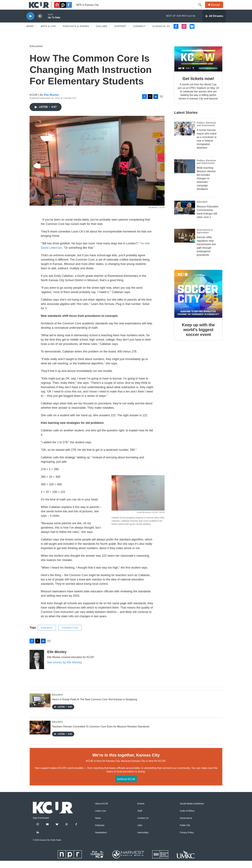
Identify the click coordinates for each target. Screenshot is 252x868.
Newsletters (101, 840)
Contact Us (143, 825)
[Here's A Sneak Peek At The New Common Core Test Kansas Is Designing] (40, 708)
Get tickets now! (198, 86)
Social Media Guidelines (192, 811)
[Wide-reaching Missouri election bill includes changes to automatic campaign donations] (185, 174)
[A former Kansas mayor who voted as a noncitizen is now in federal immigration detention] (185, 136)
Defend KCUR (126, 786)
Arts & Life (48, 33)
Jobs (140, 833)
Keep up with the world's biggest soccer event (198, 337)
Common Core (70, 635)
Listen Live (101, 818)
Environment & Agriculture (205, 238)
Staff (140, 818)
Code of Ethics (187, 818)
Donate (217, 8)
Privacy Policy (187, 840)
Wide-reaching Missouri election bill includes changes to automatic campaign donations (206, 186)
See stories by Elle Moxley (65, 669)
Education (36, 53)
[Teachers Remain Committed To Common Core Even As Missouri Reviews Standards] (40, 735)
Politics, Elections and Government (206, 131)
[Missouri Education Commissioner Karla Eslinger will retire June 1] (185, 215)
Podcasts (100, 833)
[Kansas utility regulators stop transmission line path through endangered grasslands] (185, 243)
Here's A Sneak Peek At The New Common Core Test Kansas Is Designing (95, 707)
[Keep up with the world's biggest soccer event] (198, 301)
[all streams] (214, 23)
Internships (143, 840)
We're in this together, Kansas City (126, 762)
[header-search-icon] (201, 9)
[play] (30, 23)
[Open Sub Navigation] (36, 33)
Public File (185, 833)
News (30, 33)
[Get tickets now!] (198, 66)
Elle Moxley (52, 102)
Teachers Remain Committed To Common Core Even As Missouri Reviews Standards (101, 734)
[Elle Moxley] (37, 667)
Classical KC (161, 33)
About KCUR (102, 811)
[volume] (40, 23)
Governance (186, 825)
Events (141, 811)
